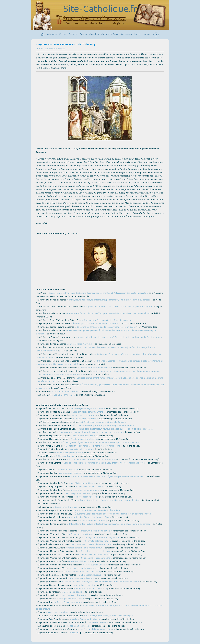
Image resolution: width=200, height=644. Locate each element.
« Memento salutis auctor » (81, 450)
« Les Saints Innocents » (64, 395)
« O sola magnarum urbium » (83, 439)
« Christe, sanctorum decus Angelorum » (101, 538)
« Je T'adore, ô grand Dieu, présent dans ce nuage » (108, 616)
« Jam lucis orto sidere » (66, 470)
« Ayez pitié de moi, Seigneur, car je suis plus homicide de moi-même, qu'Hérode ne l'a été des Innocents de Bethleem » (98, 373)
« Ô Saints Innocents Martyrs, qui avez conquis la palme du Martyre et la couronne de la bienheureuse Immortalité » (99, 363)
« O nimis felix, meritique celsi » (93, 555)
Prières (83, 34)
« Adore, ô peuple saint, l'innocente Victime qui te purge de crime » (110, 500)
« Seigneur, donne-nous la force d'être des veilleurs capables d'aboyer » (118, 307)
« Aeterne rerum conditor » (71, 473)
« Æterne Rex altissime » (82, 579)
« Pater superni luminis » (95, 565)
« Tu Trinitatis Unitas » (97, 623)
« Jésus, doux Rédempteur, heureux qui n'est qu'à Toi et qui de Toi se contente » (115, 429)
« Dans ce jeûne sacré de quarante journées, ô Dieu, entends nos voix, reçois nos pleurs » (104, 463)
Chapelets (94, 34)
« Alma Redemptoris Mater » (69, 453)
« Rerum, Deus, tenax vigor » (69, 602)
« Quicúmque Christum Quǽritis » (94, 630)
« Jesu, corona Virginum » (82, 568)
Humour (147, 34)
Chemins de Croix (110, 34)
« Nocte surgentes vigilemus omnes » (87, 409)
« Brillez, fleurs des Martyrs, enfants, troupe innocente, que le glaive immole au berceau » (109, 300)
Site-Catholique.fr (100, 10)
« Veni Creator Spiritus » (58, 613)
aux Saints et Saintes (55, 49)
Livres (137, 34)
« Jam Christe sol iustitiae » (82, 483)
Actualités (52, 34)
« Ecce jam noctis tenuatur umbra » (88, 412)
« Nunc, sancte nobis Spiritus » (75, 596)
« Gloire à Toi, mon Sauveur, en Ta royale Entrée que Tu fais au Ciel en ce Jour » (101, 582)
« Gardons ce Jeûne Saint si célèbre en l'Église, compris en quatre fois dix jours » (108, 477)
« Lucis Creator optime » (82, 416)
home (43, 35)
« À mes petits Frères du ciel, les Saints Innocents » (107, 320)
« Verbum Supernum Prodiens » (85, 619)
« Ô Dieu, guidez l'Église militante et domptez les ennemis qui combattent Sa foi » (100, 443)
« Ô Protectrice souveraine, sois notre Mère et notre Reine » (93, 446)
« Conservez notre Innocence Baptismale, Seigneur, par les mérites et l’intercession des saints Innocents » (97, 293)
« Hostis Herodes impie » (83, 436)
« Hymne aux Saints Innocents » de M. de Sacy (66, 45)
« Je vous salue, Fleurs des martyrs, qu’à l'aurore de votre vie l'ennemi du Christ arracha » (119, 337)
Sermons (73, 34)
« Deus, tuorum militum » (81, 534)
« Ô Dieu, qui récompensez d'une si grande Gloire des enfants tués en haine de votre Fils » (99, 356)
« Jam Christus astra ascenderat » (90, 589)
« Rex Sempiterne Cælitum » (78, 494)
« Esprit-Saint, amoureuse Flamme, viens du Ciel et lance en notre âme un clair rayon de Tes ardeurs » (99, 607)
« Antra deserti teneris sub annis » (95, 551)
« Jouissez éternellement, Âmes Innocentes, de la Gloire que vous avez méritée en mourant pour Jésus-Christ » (99, 380)
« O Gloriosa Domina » (65, 456)
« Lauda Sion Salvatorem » (78, 626)
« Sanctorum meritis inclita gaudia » (95, 368)
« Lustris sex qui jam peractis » (86, 490)
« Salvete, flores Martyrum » (80, 344)
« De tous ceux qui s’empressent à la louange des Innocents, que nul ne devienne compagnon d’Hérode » (96, 332)
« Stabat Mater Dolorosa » (66, 507)
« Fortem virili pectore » (81, 562)
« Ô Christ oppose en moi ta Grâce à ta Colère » (103, 422)
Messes (63, 34)
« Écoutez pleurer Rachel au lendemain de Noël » (95, 324)
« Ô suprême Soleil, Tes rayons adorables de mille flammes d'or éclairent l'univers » (113, 514)
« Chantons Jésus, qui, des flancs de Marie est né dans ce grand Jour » (90, 433)
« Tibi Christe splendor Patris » (97, 541)
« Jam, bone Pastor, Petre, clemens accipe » (90, 545)
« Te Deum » (73, 633)
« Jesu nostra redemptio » (84, 585)
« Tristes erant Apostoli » (86, 497)
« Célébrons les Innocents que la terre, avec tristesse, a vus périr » (107, 327)
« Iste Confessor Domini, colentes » (83, 572)
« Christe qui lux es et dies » (90, 487)
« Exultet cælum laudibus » (90, 575)
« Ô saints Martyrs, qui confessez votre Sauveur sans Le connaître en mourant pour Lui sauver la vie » (100, 387)
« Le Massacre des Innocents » (67, 392)
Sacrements (126, 34)
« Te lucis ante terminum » (85, 419)
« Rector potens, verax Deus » (70, 599)
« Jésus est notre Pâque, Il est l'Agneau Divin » (89, 517)
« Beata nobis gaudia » (73, 592)
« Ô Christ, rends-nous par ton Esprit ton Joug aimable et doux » (103, 426)
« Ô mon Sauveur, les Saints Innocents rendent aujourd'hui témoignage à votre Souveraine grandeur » (95, 349)
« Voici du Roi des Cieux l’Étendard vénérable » (97, 511)
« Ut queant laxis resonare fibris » (96, 558)
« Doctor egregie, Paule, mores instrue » (85, 548)
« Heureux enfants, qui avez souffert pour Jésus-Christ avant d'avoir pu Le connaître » (109, 314)
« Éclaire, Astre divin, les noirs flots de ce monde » (91, 460)
